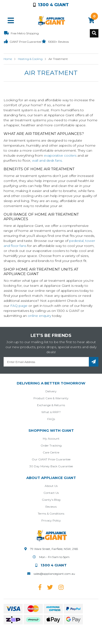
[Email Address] (46, 362)
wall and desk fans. (47, 160)
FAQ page (19, 306)
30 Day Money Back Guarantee (51, 466)
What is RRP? (51, 412)
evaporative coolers (60, 155)
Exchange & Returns (51, 405)
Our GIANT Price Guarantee (51, 459)
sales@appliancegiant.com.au (54, 574)
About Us (51, 486)
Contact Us (51, 493)
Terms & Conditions (51, 514)
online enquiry (39, 316)
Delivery (51, 391)
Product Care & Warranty (51, 398)
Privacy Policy (51, 520)
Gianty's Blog (51, 500)
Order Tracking (51, 445)
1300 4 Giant (51, 5)
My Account (51, 439)
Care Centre (51, 452)
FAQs (51, 419)
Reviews (51, 507)
